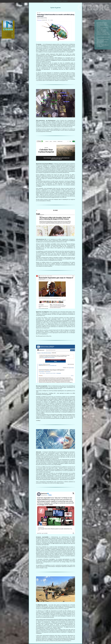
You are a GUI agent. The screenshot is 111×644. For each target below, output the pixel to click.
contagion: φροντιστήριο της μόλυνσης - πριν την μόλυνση (103, 45)
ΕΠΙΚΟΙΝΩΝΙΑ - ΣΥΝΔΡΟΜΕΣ (55, 1)
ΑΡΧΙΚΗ (45, 1)
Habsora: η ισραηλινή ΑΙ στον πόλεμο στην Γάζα (103, 40)
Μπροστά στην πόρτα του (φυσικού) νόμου (102, 28)
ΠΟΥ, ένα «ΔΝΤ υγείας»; (101, 30)
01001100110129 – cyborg (102, 23)
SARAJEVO (65, 1)
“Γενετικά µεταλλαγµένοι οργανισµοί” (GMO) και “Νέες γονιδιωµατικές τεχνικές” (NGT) (103, 32)
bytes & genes (99, 47)
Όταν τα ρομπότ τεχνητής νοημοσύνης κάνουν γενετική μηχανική (102, 25)
